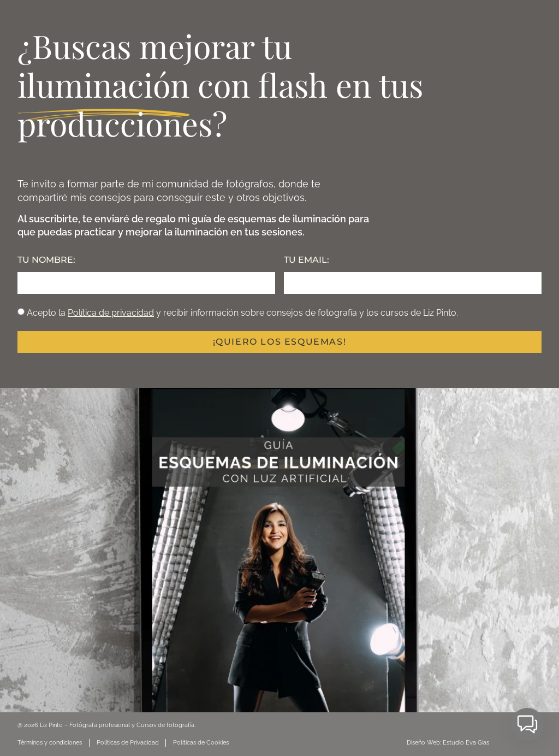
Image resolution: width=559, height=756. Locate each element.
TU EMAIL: (307, 260)
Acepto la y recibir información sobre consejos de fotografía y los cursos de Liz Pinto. (242, 313)
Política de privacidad (111, 313)
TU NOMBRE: (46, 260)
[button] (527, 724)
